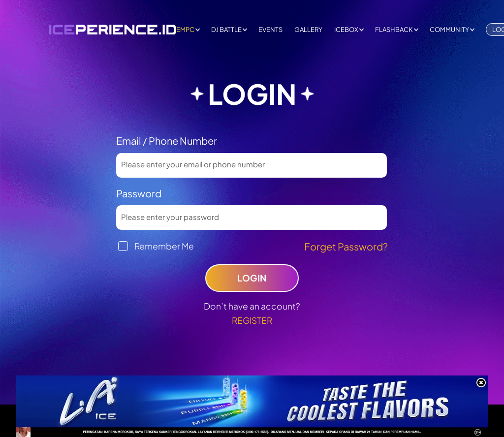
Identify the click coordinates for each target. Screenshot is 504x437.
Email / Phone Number (167, 140)
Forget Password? (346, 246)
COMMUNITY (449, 30)
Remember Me (164, 246)
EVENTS (270, 30)
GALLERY (308, 30)
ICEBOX (346, 30)
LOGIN (252, 278)
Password (139, 193)
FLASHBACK (394, 30)
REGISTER (252, 320)
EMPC (185, 30)
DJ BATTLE (226, 30)
